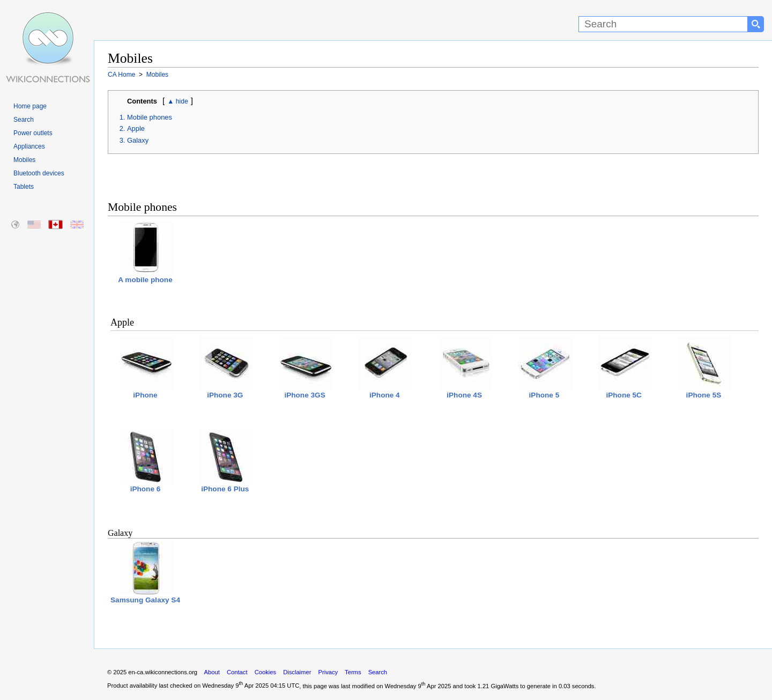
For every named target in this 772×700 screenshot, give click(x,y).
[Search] (663, 24)
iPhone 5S (704, 368)
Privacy (328, 672)
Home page (30, 106)
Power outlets (33, 133)
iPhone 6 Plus (226, 462)
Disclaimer (297, 672)
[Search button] (756, 24)
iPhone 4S (465, 368)
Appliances (29, 146)
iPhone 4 (385, 368)
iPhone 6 (146, 462)
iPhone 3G (226, 368)
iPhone (146, 368)
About (212, 672)
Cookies (265, 672)
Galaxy (138, 140)
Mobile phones (150, 117)
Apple (136, 128)
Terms (353, 672)
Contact (237, 672)
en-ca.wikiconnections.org (163, 672)
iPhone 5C (625, 368)
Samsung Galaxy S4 (145, 573)
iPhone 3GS (306, 368)
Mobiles (24, 160)
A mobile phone (146, 252)
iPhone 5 (545, 368)
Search (24, 120)
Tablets (24, 187)
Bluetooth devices (39, 173)
